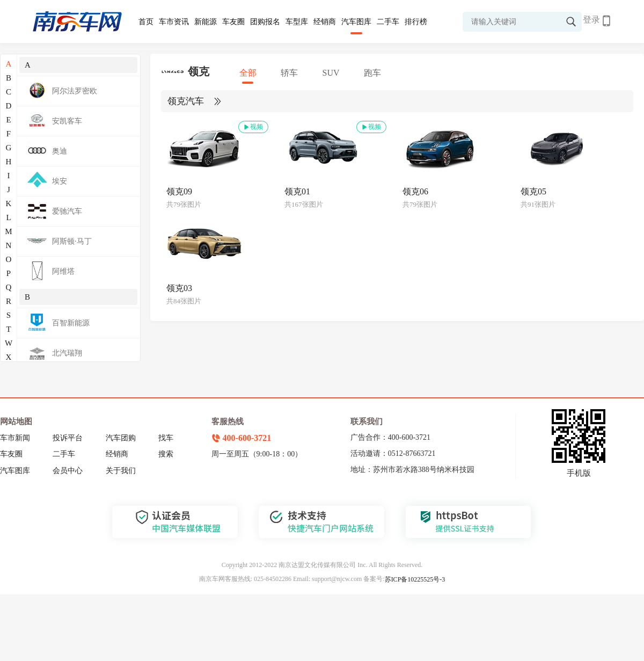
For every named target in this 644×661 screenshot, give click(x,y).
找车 (166, 438)
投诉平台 (68, 438)
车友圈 (233, 22)
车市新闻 (15, 438)
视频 (253, 127)
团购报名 (265, 22)
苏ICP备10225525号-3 (415, 579)
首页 (146, 22)
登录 (591, 20)
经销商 (325, 22)
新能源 (206, 22)
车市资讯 (174, 22)
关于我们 (121, 471)
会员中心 (68, 471)
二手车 (388, 22)
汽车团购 (121, 438)
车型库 (297, 22)
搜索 (166, 454)
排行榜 (416, 22)
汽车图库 (356, 22)
